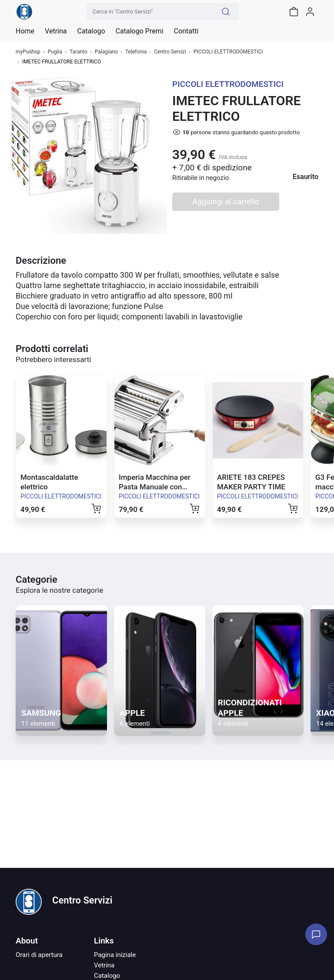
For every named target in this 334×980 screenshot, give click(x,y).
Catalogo (91, 31)
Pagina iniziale (115, 955)
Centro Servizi (170, 52)
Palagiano (106, 52)
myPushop (28, 52)
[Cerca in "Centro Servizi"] (150, 12)
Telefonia (136, 52)
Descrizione (41, 261)
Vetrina (104, 965)
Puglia (55, 52)
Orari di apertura (39, 955)
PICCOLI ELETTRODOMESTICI (228, 52)
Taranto (78, 52)
